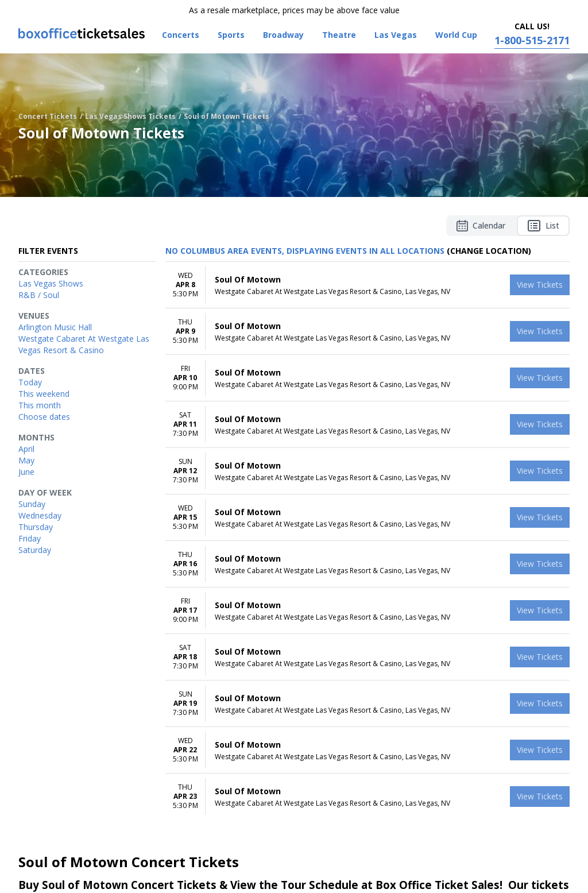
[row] (367, 285)
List (543, 226)
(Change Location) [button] (489, 251)
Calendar (481, 226)
